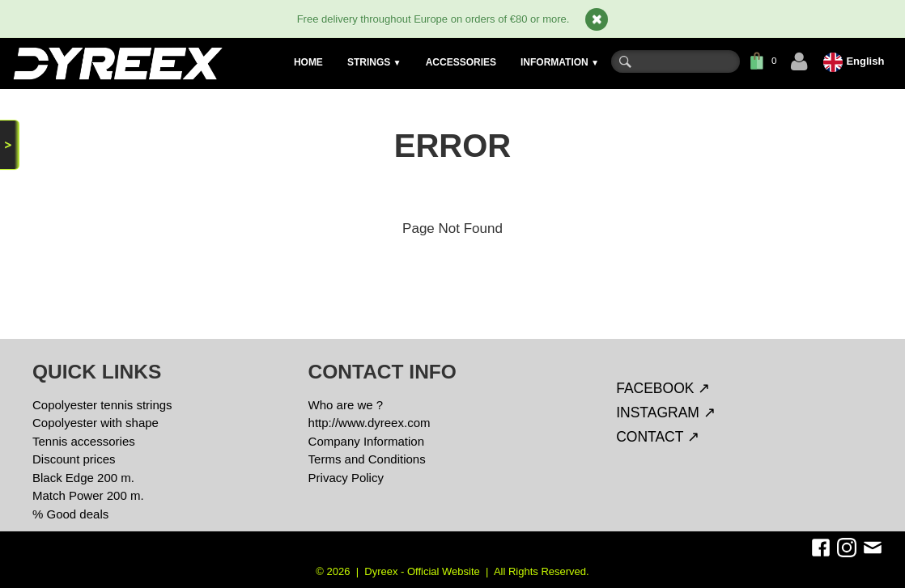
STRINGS (374, 62)
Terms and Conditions (367, 459)
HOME (308, 62)
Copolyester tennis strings (102, 405)
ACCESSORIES (461, 62)
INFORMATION (560, 62)
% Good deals (70, 514)
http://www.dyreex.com (370, 423)
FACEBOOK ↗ (663, 388)
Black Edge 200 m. (83, 478)
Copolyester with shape (96, 423)
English (855, 61)
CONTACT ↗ (658, 437)
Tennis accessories (84, 441)
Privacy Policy (346, 478)
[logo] (117, 63)
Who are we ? (346, 405)
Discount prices (74, 459)
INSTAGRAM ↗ (666, 412)
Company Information (366, 441)
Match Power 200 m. (88, 495)
